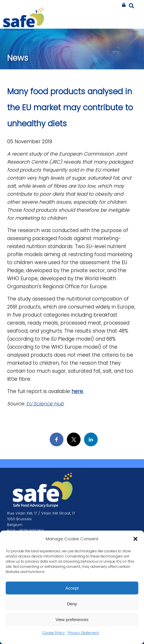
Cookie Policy (54, 633)
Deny (72, 604)
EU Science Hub (45, 404)
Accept (72, 588)
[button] (135, 539)
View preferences (72, 620)
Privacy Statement (83, 633)
